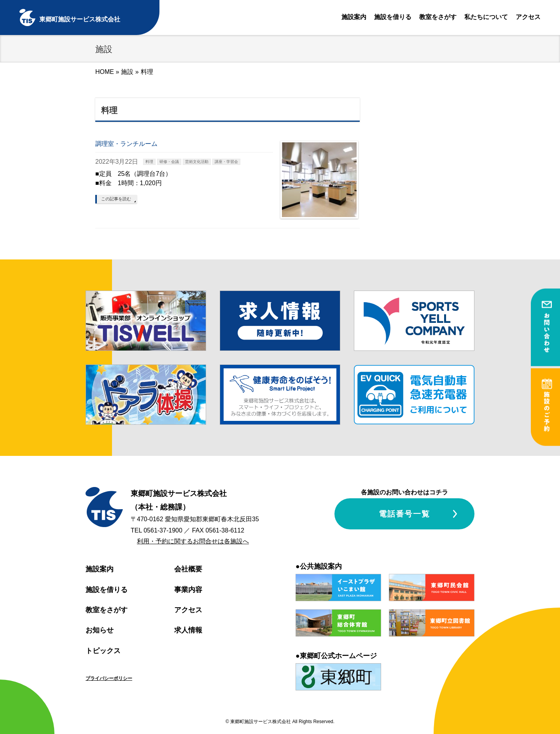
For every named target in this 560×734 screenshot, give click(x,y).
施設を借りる (393, 17)
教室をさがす (438, 17)
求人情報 (188, 630)
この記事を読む (116, 199)
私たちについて (486, 17)
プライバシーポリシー (109, 678)
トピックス (103, 651)
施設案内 (354, 17)
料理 (149, 162)
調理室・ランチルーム (126, 144)
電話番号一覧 (404, 514)
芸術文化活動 (197, 162)
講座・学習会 (226, 162)
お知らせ (100, 630)
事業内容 (188, 590)
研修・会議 (169, 162)
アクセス (528, 17)
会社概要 (188, 569)
